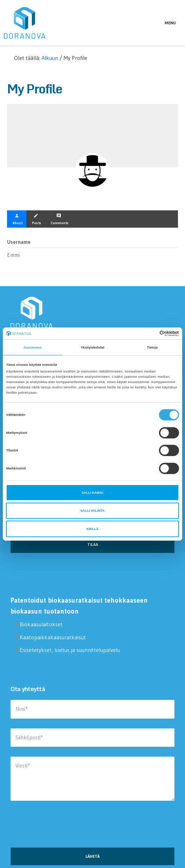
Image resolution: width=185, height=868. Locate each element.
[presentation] (64, 827)
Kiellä (92, 529)
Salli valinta (93, 511)
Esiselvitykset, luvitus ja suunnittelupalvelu (70, 650)
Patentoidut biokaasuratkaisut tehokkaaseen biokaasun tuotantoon (79, 606)
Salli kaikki (92, 493)
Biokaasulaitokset (41, 624)
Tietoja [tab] (152, 347)
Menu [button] (170, 23)
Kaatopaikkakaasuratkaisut (53, 637)
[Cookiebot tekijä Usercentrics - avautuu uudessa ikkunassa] (148, 333)
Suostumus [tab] (33, 347)
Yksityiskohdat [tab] (92, 347)
